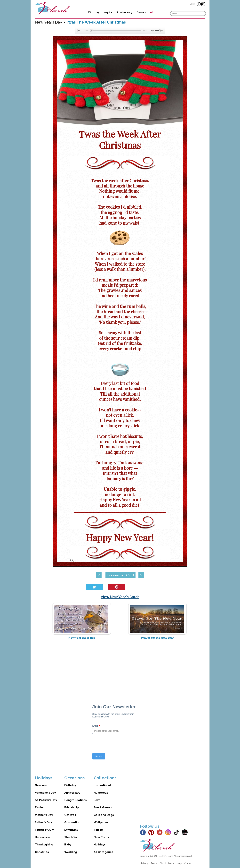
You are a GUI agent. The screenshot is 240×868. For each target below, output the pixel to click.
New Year (41, 785)
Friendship (72, 807)
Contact (188, 863)
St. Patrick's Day (46, 800)
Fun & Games (103, 807)
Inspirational (102, 785)
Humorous (101, 793)
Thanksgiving (44, 844)
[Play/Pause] (79, 30)
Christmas (42, 852)
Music (171, 863)
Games (141, 12)
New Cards (101, 837)
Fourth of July (44, 830)
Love (97, 800)
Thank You (71, 837)
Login (193, 4)
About (163, 863)
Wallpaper (101, 822)
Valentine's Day (45, 793)
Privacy (145, 863)
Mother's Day (44, 815)
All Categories (103, 852)
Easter (39, 807)
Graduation (72, 822)
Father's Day (43, 822)
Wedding (71, 852)
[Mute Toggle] (152, 30)
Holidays (100, 844)
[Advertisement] (120, 668)
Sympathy (71, 830)
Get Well (70, 815)
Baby (68, 844)
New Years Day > (50, 22)
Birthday (94, 12)
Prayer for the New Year (157, 638)
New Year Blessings (82, 638)
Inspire (108, 12)
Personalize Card (120, 575)
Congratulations (76, 800)
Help (179, 863)
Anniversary (124, 12)
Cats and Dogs (104, 815)
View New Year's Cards (120, 597)
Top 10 (98, 830)
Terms (154, 863)
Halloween (42, 837)
